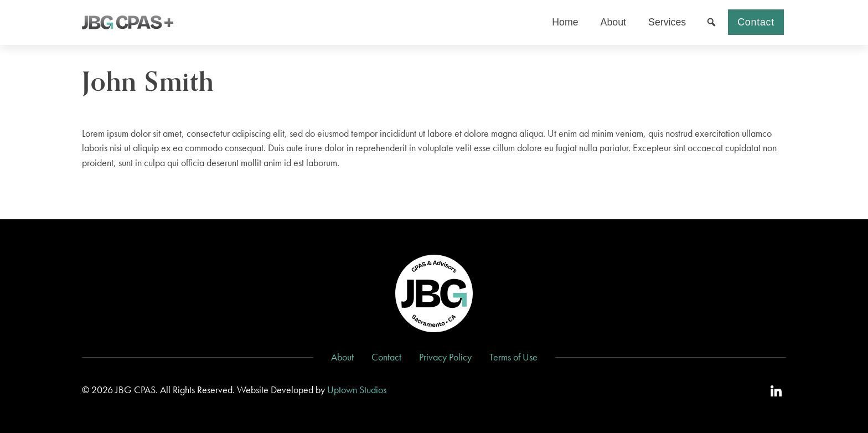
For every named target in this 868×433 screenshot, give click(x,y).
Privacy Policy (445, 357)
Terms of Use (513, 357)
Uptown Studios (357, 390)
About (342, 357)
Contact (756, 22)
